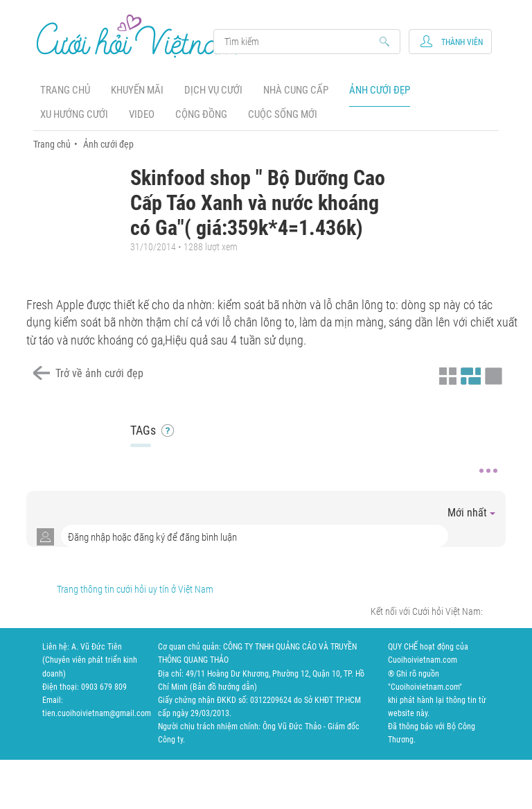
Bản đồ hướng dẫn (223, 687)
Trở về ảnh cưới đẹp (99, 373)
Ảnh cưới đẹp (380, 90)
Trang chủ (65, 90)
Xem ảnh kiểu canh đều (469, 374)
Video (142, 114)
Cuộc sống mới (283, 114)
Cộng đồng (201, 114)
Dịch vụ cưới (213, 90)
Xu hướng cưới (74, 114)
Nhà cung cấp (296, 90)
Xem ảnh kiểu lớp (492, 374)
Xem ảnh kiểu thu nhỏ (446, 374)
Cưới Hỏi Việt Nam (139, 36)
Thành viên (462, 42)
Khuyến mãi (137, 90)
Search (300, 42)
